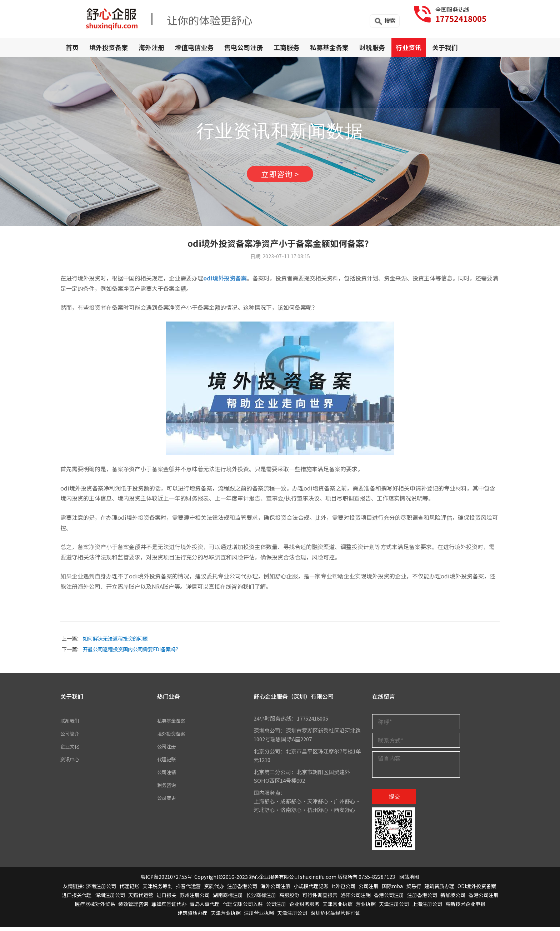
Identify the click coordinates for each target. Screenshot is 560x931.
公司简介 (71, 738)
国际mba (392, 890)
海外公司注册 (275, 890)
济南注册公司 (101, 890)
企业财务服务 (304, 908)
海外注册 (151, 47)
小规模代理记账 (311, 890)
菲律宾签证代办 (169, 908)
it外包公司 (344, 890)
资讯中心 (71, 763)
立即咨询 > (280, 176)
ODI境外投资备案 (477, 890)
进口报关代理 (77, 899)
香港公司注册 (389, 899)
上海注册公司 (427, 908)
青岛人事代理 (205, 908)
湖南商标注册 (228, 899)
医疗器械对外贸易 (95, 908)
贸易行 (414, 890)
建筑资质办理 (439, 890)
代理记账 (168, 763)
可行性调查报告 (320, 899)
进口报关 (166, 899)
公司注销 (168, 776)
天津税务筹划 (157, 890)
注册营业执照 (259, 917)
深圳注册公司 (110, 899)
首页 (72, 47)
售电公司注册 (244, 47)
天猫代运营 (141, 899)
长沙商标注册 (261, 899)
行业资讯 (409, 47)
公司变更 (168, 802)
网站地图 (409, 881)
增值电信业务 (194, 47)
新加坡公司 (453, 899)
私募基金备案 (329, 47)
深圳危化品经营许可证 (335, 917)
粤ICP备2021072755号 (166, 881)
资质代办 (214, 890)
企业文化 (71, 750)
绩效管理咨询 (133, 908)
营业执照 (366, 908)
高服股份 (289, 899)
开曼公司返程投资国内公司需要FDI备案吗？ (132, 653)
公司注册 (168, 750)
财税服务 (372, 47)
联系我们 (71, 725)
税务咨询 (168, 789)
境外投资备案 (109, 47)
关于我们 (445, 47)
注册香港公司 (242, 890)
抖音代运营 (188, 890)
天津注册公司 (394, 908)
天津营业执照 (337, 908)
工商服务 (286, 47)
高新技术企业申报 (465, 908)
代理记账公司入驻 (243, 908)
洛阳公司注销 (356, 899)
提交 (394, 801)
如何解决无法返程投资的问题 (115, 643)
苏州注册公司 (195, 899)
